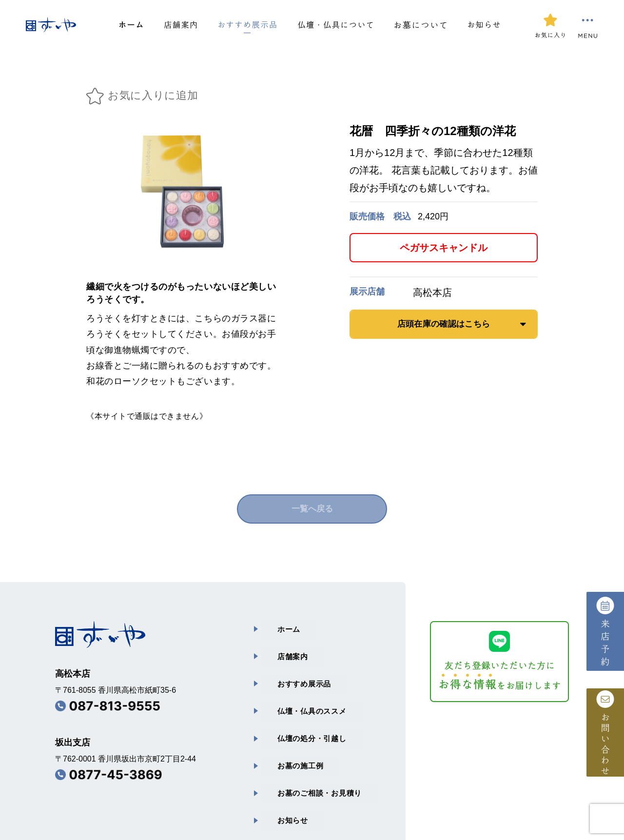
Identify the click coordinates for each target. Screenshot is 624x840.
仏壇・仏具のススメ (299, 687)
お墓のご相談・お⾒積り (307, 748)
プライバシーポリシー (296, 795)
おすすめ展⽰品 (291, 666)
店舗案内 (278, 646)
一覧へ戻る (312, 509)
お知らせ (278, 769)
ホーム (274, 625)
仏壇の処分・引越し (299, 707)
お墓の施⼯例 (286, 728)
